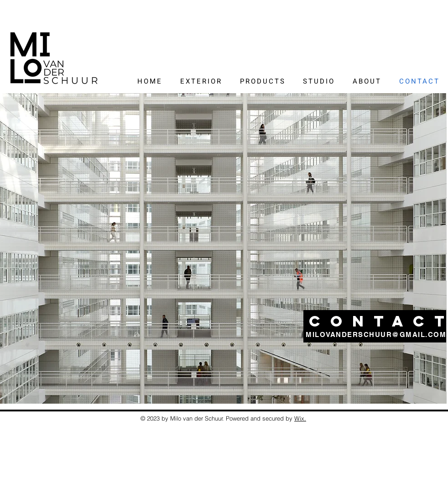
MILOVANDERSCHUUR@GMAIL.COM (376, 334)
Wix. (300, 418)
